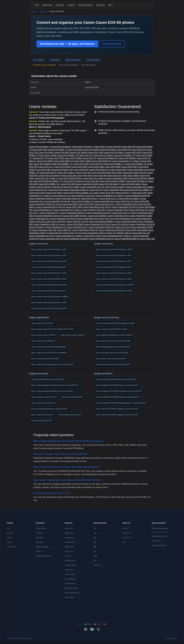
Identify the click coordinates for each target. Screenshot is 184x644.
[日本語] (115, 613)
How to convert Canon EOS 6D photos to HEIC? (49, 308)
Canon (43, 11)
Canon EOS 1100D (48, 155)
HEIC (95, 528)
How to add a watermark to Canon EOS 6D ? (48, 379)
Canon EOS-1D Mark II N (82, 201)
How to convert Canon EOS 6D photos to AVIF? (49, 303)
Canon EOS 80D (61, 152)
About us (101, 5)
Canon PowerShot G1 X (105, 204)
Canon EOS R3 (114, 175)
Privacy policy (127, 538)
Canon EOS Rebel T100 (62, 170)
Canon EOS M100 (118, 170)
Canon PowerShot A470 (112, 236)
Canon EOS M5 (99, 175)
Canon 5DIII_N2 (64, 230)
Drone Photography (71, 579)
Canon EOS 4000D (42, 164)
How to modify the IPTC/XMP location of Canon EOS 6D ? (118, 397)
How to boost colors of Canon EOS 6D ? (111, 359)
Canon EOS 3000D (71, 187)
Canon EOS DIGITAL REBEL (112, 181)
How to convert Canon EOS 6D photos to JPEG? (115, 250)
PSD (95, 561)
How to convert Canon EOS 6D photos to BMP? (49, 279)
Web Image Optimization (72, 593)
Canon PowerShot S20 (87, 219)
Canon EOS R (100, 147)
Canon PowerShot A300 (126, 221)
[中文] (120, 613)
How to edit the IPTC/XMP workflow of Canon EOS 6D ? (117, 409)
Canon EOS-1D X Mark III (94, 178)
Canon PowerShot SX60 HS (46, 224)
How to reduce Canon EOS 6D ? (43, 341)
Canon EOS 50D (43, 170)
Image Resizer (69, 538)
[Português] (95, 613)
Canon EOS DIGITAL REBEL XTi (48, 181)
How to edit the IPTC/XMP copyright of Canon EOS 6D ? (118, 415)
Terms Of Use (127, 533)
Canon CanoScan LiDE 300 (44, 230)
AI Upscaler (68, 556)
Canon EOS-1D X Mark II (46, 178)
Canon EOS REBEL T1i (62, 164)
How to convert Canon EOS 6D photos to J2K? (49, 255)
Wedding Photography (42, 547)
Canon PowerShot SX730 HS (63, 219)
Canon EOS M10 (84, 175)
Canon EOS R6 (129, 147)
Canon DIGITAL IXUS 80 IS (49, 187)
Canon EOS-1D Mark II (115, 187)
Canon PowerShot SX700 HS (125, 207)
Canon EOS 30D (69, 175)
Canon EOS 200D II (66, 173)
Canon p (63, 224)
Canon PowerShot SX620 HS (42, 204)
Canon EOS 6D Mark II (39, 147)
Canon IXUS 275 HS (72, 233)
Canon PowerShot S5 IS (118, 216)
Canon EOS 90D (39, 150)
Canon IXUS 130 (106, 219)
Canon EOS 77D (40, 158)
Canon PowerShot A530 (67, 204)
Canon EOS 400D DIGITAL (134, 173)
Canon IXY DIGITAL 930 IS (119, 233)
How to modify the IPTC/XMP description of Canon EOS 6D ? (119, 391)
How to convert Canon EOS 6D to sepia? (112, 329)
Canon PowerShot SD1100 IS (112, 230)
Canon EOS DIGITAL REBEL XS (78, 193)
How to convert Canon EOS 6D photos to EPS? (114, 273)
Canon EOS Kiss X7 (90, 198)
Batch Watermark (70, 542)
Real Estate (39, 542)
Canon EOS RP (124, 150)
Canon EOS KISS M (120, 224)
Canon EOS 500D (129, 167)
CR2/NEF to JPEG (70, 561)
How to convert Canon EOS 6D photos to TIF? (114, 255)
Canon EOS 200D (81, 164)
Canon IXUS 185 (147, 239)
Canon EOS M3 (92, 181)
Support (71, 5)
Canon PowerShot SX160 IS (76, 239)
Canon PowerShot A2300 (87, 184)
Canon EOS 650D (63, 167)
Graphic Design (70, 597)
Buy (37, 5)
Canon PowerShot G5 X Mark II (67, 210)
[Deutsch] (69, 613)
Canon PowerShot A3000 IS (126, 239)
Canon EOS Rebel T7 (57, 150)
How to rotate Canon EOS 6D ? (70, 415)
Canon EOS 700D (95, 152)
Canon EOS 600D (91, 150)
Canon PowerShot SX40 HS (138, 196)
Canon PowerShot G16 (126, 204)
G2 (105, 624)
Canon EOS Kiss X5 (38, 190)
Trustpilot (88, 624)
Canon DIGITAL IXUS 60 (77, 221)
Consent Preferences (171, 639)
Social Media (40, 538)
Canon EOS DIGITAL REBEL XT (138, 190)
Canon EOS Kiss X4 (61, 196)
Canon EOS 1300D (73, 158)
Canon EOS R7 (89, 158)
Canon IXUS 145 (83, 173)
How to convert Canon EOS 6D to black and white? (115, 323)
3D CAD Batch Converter (159, 545)
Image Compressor (71, 565)
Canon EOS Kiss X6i (139, 210)
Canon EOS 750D (56, 158)
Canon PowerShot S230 (117, 178)
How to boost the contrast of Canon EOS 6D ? (113, 365)
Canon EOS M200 (135, 170)
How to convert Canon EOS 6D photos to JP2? (114, 261)
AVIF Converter (69, 551)
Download (47, 5)
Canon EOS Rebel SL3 (107, 158)
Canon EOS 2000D (78, 152)
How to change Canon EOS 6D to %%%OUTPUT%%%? (52, 329)
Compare (39, 551)
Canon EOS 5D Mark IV (83, 147)
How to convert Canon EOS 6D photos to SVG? (114, 279)
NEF (95, 538)
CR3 (95, 551)
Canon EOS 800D (113, 167)
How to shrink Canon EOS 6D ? (73, 335)
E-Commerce (40, 533)
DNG (95, 547)
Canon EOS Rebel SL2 (99, 170)
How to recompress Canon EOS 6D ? (45, 359)
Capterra (97, 624)
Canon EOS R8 (98, 173)
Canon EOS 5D (96, 164)
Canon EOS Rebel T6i (63, 161)
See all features (112, 44)
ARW (95, 542)
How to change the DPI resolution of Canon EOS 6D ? (117, 379)
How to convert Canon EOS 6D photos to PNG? (49, 261)
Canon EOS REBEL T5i (67, 155)
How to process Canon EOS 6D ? (44, 335)
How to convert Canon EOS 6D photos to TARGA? (115, 285)
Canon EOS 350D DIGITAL (70, 178)
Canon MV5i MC (58, 221)
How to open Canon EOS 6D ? (43, 323)
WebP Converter (70, 547)
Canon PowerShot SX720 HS (97, 224)
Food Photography (70, 584)
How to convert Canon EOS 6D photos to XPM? (114, 291)
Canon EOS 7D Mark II (103, 155)
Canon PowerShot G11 (39, 219)
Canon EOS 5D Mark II (114, 152)
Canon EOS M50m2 (127, 158)
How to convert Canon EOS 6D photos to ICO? (49, 291)
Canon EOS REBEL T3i (125, 155)
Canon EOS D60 (55, 190)
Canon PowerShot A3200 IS (73, 213)
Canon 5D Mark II (37, 227)
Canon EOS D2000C (97, 216)
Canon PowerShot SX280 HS (85, 230)
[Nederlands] (79, 613)
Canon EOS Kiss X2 (109, 198)
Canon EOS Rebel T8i (101, 161)
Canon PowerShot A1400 (141, 216)
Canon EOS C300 (42, 221)
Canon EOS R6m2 (108, 150)
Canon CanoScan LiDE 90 (51, 239)
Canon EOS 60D (75, 150)
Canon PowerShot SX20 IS (101, 239)
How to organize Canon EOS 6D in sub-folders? (49, 353)
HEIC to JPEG (69, 528)
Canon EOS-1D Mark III (73, 181)
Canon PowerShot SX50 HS (68, 198)
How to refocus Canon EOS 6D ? (43, 403)
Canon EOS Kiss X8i (141, 233)
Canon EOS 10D (139, 193)
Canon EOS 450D (114, 173)
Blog (110, 5)
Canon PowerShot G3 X (77, 227)
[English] (64, 613)
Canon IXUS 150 (107, 193)
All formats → (98, 565)
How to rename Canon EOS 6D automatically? (49, 347)
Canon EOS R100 (37, 193)
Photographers (69, 570)
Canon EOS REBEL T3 (114, 164)
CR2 (95, 533)
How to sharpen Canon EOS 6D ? (44, 397)
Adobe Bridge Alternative (43, 556)
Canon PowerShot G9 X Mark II (140, 187)
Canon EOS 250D (133, 152)
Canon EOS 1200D (82, 161)
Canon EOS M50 (46, 152)
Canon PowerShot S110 (118, 210)
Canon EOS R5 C (123, 193)
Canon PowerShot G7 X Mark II (126, 161)
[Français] (74, 613)
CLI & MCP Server (41, 528)
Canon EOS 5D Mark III (61, 147)
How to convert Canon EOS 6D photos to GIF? (49, 267)
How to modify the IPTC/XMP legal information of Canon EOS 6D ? (121, 403)
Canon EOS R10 (81, 170)
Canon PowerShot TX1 (49, 213)
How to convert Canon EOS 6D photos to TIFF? (49, 273)
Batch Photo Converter (72, 588)
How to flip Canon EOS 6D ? (42, 421)
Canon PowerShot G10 (124, 219)
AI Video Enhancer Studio (159, 536)
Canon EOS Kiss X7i (121, 213)
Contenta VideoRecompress (160, 528)
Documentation (86, 5)
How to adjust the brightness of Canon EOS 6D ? (115, 335)
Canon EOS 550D (45, 161)
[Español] (84, 613)
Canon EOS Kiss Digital (136, 230)
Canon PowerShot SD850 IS (101, 227)
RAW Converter (69, 533)
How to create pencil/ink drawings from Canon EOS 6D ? (52, 391)
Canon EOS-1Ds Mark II (129, 198)
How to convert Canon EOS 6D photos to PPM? (49, 285)
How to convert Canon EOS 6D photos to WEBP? (50, 297)
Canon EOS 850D (79, 167)
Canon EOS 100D (96, 167)
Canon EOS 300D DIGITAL (75, 216)
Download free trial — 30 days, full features (67, 44)
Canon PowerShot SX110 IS (42, 236)
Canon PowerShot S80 (113, 190)
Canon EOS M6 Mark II (131, 184)
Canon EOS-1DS (86, 204)
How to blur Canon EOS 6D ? (72, 397)
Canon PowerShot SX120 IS (142, 224)
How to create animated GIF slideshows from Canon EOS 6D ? (55, 385)
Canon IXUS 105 (122, 227)
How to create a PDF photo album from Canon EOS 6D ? (53, 365)
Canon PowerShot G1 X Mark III (110, 196)
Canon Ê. (128, 236)
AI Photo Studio (156, 541)
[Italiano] (89, 613)
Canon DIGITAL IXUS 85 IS (94, 210)
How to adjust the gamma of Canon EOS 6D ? (113, 347)
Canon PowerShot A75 (56, 227)
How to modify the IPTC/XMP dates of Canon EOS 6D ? (117, 385)
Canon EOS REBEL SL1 (49, 184)
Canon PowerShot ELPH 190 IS (97, 207)
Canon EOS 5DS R (48, 173)
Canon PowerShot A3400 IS (76, 190)
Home (34, 11)
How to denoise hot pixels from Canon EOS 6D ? (49, 409)
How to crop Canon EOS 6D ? (42, 415)
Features (60, 5)
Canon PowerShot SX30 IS (94, 233)
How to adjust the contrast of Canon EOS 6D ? (114, 341)
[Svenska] (110, 613)
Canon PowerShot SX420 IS (99, 213)
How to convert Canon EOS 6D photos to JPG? (49, 250)
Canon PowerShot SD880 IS (102, 221)
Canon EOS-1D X (46, 167)
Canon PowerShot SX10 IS (92, 187)
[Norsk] (105, 613)
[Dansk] (100, 613)
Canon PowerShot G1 (43, 210)
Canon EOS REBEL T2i (136, 164)
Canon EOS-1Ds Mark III (50, 175)
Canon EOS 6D (114, 147)
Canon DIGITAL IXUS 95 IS (83, 196)
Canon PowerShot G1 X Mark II (69, 236)
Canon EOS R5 (139, 150)
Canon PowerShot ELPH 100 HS (51, 207)
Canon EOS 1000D (130, 175)
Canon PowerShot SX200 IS (42, 198)
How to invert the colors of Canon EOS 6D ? (113, 353)
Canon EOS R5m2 (54, 193)
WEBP (95, 556)
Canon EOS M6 (68, 184)
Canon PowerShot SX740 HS (57, 201)
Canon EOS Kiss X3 (124, 201)
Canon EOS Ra (55, 233)
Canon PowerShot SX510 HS (50, 216)
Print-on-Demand (70, 574)
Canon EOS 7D (85, 155)
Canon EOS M (95, 190)
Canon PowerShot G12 (104, 201)
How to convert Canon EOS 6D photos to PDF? (114, 267)
